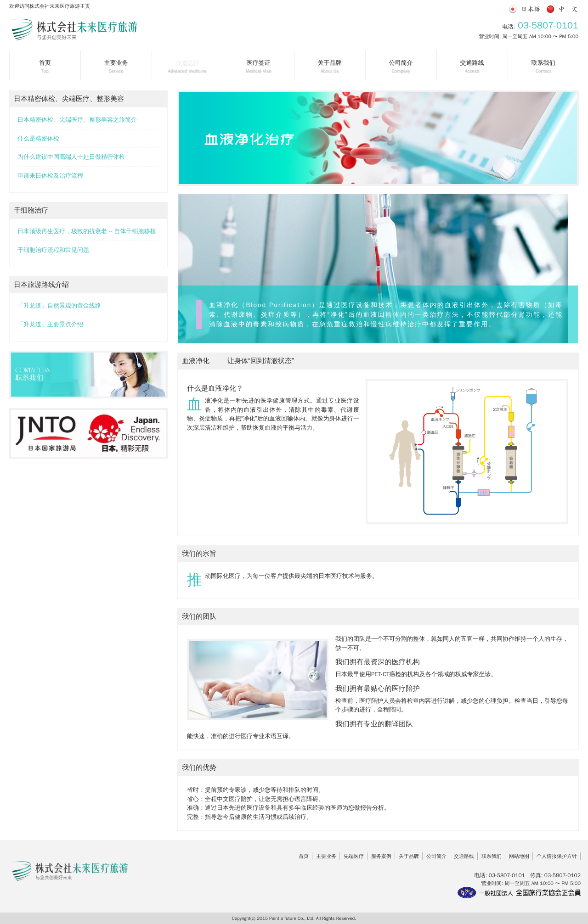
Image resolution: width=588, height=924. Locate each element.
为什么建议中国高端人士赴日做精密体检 (71, 157)
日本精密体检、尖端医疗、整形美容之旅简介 (77, 120)
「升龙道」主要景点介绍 (50, 324)
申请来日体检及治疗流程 (50, 176)
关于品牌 (409, 856)
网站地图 (519, 856)
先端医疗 (354, 856)
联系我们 (492, 856)
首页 (304, 856)
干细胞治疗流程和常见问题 (53, 250)
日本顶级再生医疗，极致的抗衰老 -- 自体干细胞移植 (87, 231)
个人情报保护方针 (557, 856)
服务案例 (381, 856)
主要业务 (326, 856)
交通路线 (464, 856)
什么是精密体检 (38, 138)
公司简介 (436, 856)
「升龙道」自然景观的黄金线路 (59, 305)
